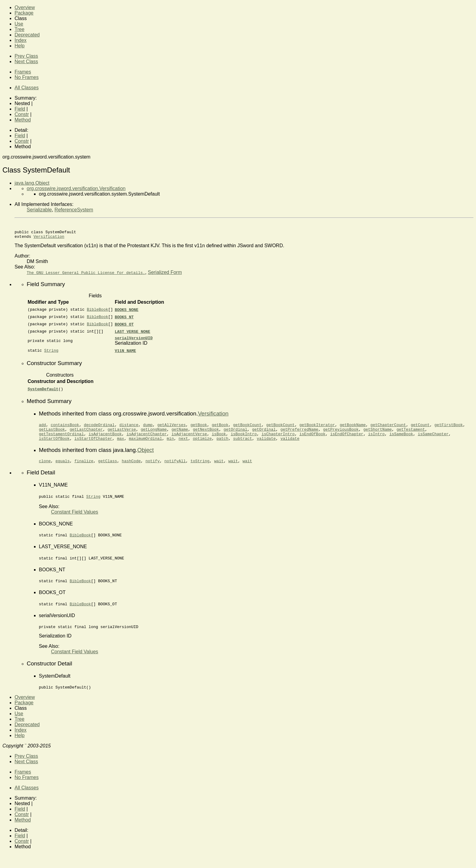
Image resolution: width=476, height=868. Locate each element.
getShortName (378, 434)
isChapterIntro (278, 439)
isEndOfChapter (347, 439)
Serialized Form (165, 274)
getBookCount (247, 428)
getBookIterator (317, 428)
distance (129, 428)
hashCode (131, 468)
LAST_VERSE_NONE (133, 333)
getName (180, 434)
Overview (25, 7)
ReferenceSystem (74, 210)
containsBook (65, 428)
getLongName (154, 434)
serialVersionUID (134, 340)
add (42, 428)
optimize (202, 445)
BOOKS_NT (124, 319)
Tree (19, 29)
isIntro (376, 439)
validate (266, 445)
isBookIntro (244, 439)
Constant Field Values (75, 520)
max (120, 445)
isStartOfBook (54, 445)
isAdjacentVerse (189, 439)
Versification (49, 238)
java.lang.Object (32, 183)
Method (23, 120)
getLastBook (52, 434)
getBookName (353, 428)
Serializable (39, 210)
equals (63, 468)
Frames (23, 72)
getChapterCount (388, 428)
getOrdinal (236, 434)
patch (222, 445)
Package (24, 13)
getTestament (411, 434)
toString (200, 468)
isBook (219, 439)
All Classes (27, 88)
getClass (107, 468)
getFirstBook (449, 428)
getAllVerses (172, 428)
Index (20, 40)
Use (19, 24)
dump (148, 428)
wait (219, 468)
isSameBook (401, 439)
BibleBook (97, 311)
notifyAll (175, 468)
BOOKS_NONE (127, 311)
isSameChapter (433, 439)
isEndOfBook (312, 439)
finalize (84, 468)
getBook (199, 428)
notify (153, 468)
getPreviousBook (341, 434)
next (183, 445)
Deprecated (27, 35)
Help (20, 46)
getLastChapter (86, 434)
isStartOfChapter (93, 445)
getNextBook (206, 434)
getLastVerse (122, 434)
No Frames (27, 77)
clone (45, 468)
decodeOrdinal (99, 428)
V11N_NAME (125, 353)
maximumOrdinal (145, 445)
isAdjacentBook (105, 439)
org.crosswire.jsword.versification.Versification (76, 188)
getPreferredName (299, 434)
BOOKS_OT (124, 326)
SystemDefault (43, 391)
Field (20, 109)
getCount (420, 428)
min (170, 445)
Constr (22, 114)
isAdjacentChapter (147, 439)
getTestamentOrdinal (61, 439)
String (51, 353)
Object (145, 456)
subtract (243, 445)
